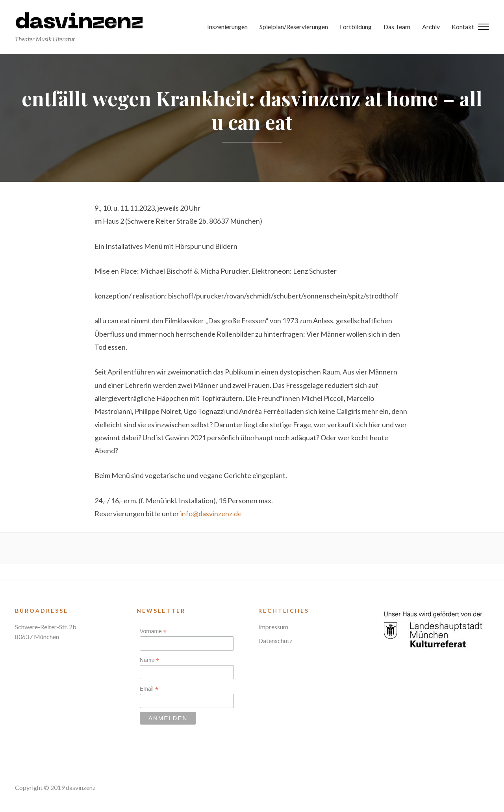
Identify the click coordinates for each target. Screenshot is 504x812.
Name (149, 660)
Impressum (273, 627)
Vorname (153, 631)
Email (149, 689)
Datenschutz (275, 641)
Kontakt (463, 27)
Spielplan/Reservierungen (294, 27)
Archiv (431, 27)
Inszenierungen (227, 27)
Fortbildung (356, 27)
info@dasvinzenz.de (211, 514)
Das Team (397, 27)
